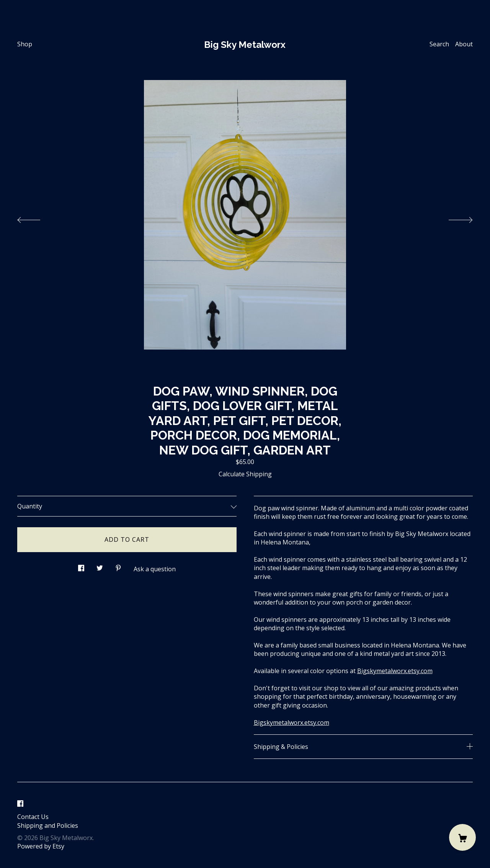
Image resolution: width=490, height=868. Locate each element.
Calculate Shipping (245, 474)
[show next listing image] (454, 218)
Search (439, 44)
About (464, 44)
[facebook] (20, 804)
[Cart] (462, 837)
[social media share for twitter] (100, 566)
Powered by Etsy (41, 846)
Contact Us (33, 817)
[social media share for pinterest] (118, 566)
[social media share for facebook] (81, 566)
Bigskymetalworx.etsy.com (395, 671)
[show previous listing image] (36, 218)
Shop (25, 44)
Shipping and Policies (48, 825)
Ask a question (155, 569)
